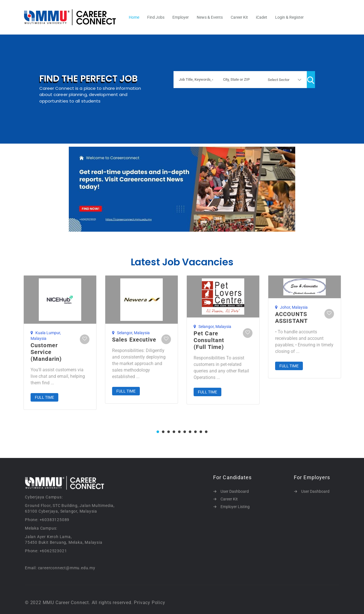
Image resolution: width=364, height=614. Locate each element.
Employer (181, 17)
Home (134, 17)
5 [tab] (179, 432)
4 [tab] (174, 432)
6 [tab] (185, 432)
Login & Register (289, 17)
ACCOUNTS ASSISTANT (291, 317)
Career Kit (239, 17)
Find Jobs (156, 17)
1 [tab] (158, 432)
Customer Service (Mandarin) (46, 352)
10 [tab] (206, 432)
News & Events (210, 17)
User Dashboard (235, 491)
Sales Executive (134, 340)
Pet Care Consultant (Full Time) (209, 340)
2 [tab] (163, 432)
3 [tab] (169, 432)
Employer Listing (235, 507)
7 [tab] (190, 432)
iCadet (262, 17)
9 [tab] (201, 432)
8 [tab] (195, 432)
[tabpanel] (60, 343)
